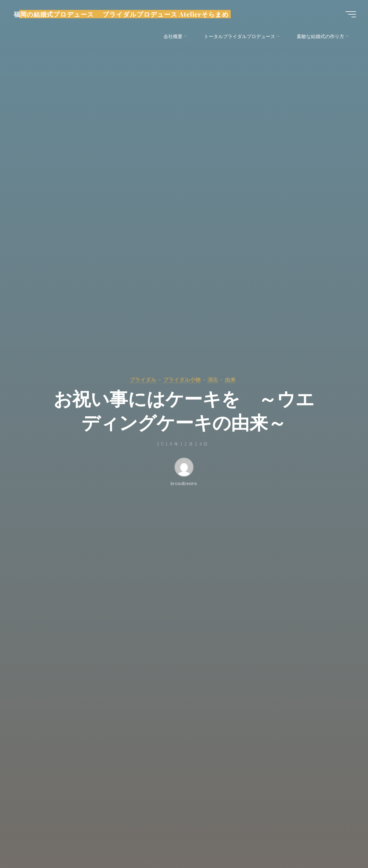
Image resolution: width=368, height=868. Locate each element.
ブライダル (143, 379)
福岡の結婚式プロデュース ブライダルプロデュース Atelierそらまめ (121, 14)
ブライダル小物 (182, 379)
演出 (213, 379)
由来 (230, 379)
